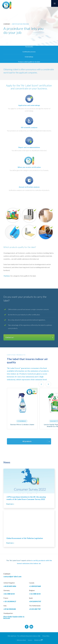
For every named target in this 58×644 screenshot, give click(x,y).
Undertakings (29, 57)
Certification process (21, 24)
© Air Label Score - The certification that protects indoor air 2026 (24, 636)
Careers (30, 640)
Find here (7, 276)
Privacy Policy (46, 636)
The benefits (29, 47)
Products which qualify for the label (29, 62)
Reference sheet (21, 640)
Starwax (22, 421)
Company (7, 24)
